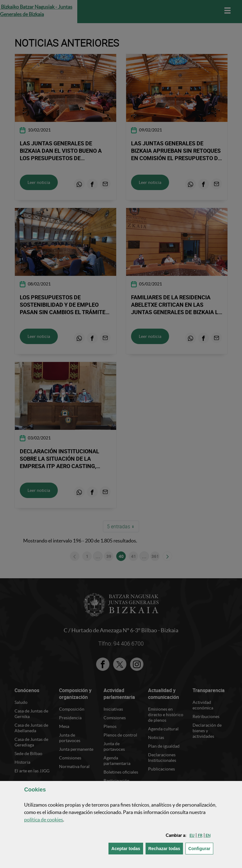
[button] (192, 835)
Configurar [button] (201, 848)
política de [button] (44, 820)
